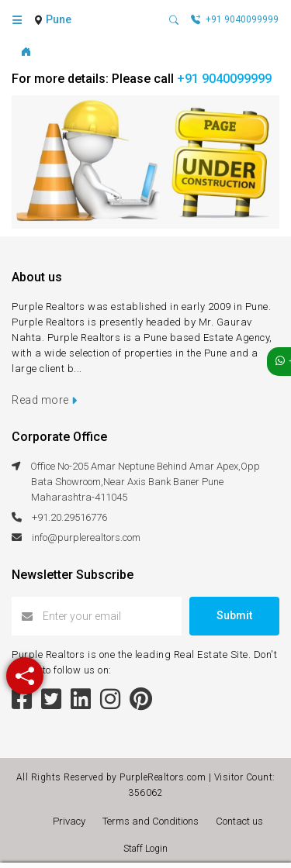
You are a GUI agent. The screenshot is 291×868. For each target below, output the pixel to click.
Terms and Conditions (153, 821)
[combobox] (61, 20)
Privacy (71, 821)
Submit (234, 615)
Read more (45, 400)
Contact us (239, 821)
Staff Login (145, 849)
